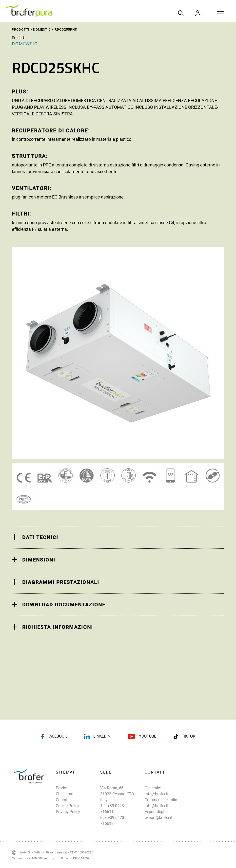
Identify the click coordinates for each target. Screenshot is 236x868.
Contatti (63, 800)
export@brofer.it (158, 818)
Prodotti (21, 29)
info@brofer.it (157, 794)
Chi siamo (65, 794)
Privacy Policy (68, 812)
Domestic (42, 29)
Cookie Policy (68, 806)
